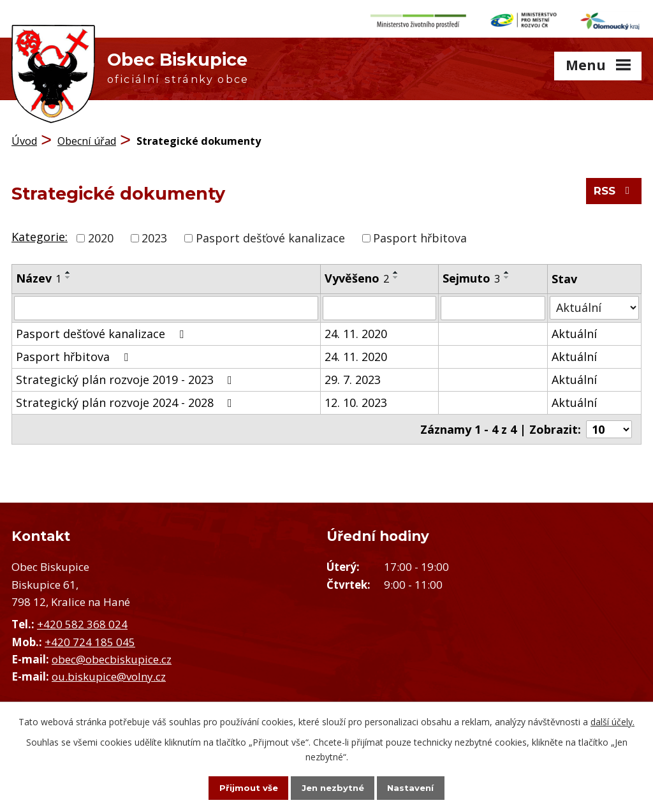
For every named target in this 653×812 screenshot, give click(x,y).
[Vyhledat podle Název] (166, 304)
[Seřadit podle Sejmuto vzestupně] (507, 268)
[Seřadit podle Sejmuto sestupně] (507, 273)
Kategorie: (40, 232)
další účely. (613, 720)
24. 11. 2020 (356, 329)
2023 (154, 233)
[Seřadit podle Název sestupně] (68, 273)
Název (39, 274)
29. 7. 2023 (353, 375)
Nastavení (422, 787)
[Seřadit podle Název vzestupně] (68, 268)
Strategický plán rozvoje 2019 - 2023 (127, 375)
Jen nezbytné (333, 787)
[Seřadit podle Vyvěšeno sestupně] (396, 273)
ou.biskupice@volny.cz (109, 672)
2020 (101, 233)
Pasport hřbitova (420, 233)
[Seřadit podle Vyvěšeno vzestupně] (396, 268)
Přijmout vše (237, 787)
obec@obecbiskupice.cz (112, 655)
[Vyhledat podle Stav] (594, 303)
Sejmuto (471, 274)
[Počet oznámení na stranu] (609, 425)
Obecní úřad (87, 137)
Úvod (24, 137)
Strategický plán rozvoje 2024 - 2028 (127, 398)
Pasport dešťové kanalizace (270, 233)
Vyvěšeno (357, 274)
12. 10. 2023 (356, 398)
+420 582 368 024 (82, 620)
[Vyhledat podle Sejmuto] (493, 304)
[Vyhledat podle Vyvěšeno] (380, 304)
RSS (612, 192)
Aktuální (574, 329)
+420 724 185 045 (90, 638)
